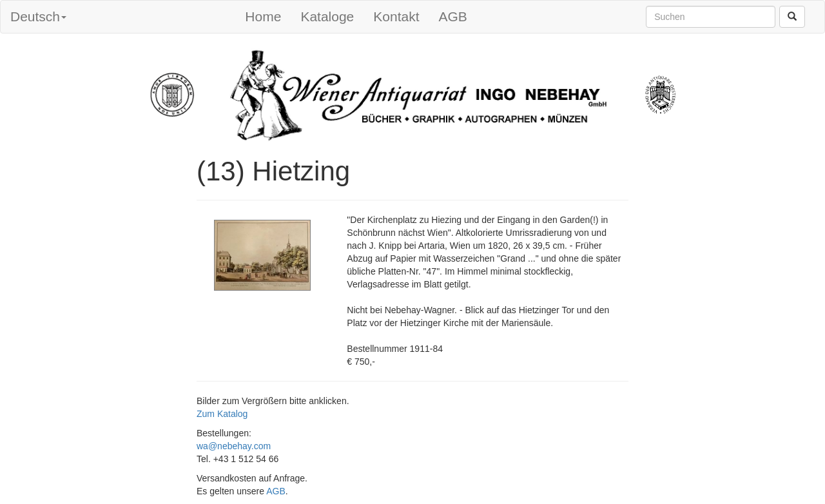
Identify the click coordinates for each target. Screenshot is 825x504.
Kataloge (327, 16)
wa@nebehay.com (234, 446)
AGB (453, 16)
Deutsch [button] (38, 16)
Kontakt (396, 16)
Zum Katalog (222, 414)
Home (263, 16)
